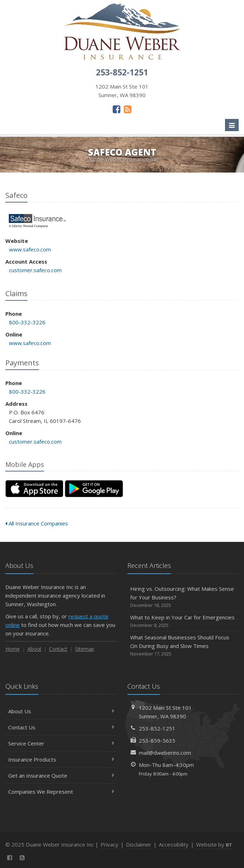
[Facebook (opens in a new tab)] (116, 109)
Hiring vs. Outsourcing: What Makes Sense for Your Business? (183, 597)
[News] (128, 109)
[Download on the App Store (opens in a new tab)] (34, 489)
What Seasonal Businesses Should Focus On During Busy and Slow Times (183, 646)
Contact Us (61, 727)
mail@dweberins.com (165, 753)
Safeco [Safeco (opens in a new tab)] (37, 221)
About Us (61, 711)
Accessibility (174, 844)
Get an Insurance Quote (61, 775)
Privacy (109, 844)
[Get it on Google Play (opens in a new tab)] (94, 489)
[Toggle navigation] (232, 125)
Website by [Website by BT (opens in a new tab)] (214, 844)
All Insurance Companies (37, 523)
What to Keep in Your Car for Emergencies (183, 621)
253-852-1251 (157, 728)
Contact (58, 649)
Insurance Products (61, 759)
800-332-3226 (27, 322)
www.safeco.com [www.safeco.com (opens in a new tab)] (30, 249)
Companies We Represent (61, 792)
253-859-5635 (157, 740)
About (35, 649)
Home (13, 649)
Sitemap (85, 649)
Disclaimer (139, 844)
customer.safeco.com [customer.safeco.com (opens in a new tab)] (35, 270)
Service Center (61, 743)
